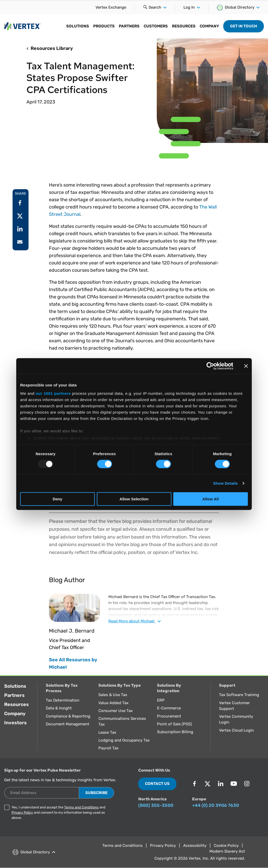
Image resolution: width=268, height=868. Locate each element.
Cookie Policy (226, 846)
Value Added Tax (113, 703)
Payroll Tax (108, 748)
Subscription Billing (175, 732)
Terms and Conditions (81, 807)
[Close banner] (246, 366)
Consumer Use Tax (116, 711)
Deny (57, 499)
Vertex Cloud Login (236, 730)
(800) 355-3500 (156, 805)
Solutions (78, 26)
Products (104, 26)
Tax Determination (63, 700)
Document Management (68, 724)
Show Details (225, 483)
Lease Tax (107, 732)
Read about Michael (135, 621)
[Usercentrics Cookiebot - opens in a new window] (210, 366)
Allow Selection (134, 499)
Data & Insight (59, 708)
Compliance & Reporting (68, 716)
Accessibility (195, 846)
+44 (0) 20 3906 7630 (216, 805)
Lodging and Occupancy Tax (124, 740)
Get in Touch (244, 26)
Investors (15, 723)
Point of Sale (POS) (174, 724)
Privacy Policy (22, 812)
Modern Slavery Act (227, 851)
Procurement (169, 716)
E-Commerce (169, 708)
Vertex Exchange (111, 7)
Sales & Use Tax (113, 695)
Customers (156, 26)
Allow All (211, 499)
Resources (184, 26)
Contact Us (157, 784)
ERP (161, 700)
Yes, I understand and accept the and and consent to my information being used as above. (58, 812)
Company (209, 26)
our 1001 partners (53, 393)
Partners (129, 26)
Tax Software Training (239, 695)
